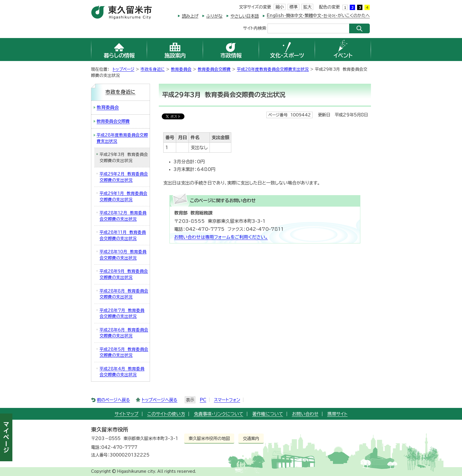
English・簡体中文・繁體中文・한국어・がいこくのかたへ (318, 15)
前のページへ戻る (113, 400)
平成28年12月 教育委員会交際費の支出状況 (123, 216)
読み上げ (190, 16)
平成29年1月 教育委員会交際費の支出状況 (123, 196)
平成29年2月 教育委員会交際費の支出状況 (124, 177)
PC (203, 400)
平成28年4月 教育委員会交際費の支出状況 (122, 372)
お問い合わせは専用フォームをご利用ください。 (221, 237)
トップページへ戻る (160, 400)
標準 (293, 7)
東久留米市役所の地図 (209, 438)
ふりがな (214, 16)
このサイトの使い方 (166, 414)
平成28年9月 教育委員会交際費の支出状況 (124, 274)
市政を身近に (153, 69)
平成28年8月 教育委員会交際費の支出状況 (124, 294)
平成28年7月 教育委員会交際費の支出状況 (122, 313)
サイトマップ (127, 414)
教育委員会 (181, 69)
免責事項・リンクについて (219, 414)
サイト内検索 (255, 28)
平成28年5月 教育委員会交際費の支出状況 (124, 352)
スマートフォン (227, 400)
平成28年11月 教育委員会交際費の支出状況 (123, 235)
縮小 (280, 7)
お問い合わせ (305, 414)
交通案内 (251, 438)
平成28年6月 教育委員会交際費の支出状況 (124, 333)
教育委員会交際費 (214, 69)
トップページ (123, 69)
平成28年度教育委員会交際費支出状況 (273, 69)
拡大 (307, 7)
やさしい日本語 (245, 16)
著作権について (268, 414)
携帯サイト (338, 414)
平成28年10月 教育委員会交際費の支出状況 (123, 255)
